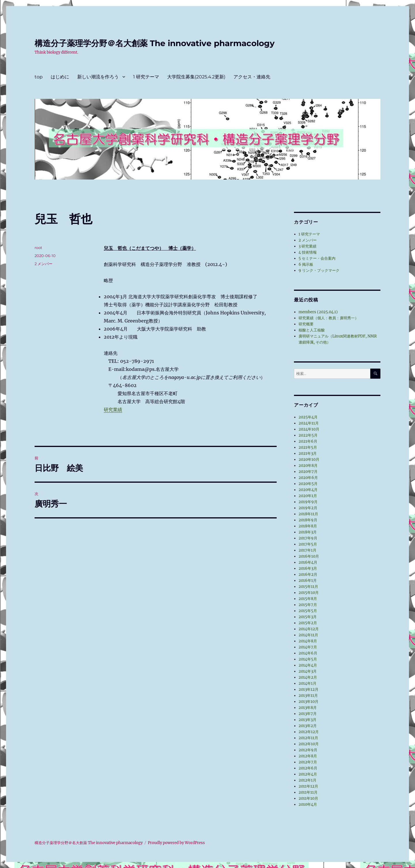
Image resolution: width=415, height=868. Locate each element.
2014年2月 (308, 677)
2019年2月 (308, 508)
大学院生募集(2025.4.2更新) (196, 77)
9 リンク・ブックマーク (319, 270)
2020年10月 (309, 460)
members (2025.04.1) (318, 312)
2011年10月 (308, 798)
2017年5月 (308, 544)
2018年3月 (308, 532)
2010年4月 (308, 804)
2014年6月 (308, 653)
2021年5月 (308, 447)
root (38, 248)
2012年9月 (308, 750)
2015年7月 (308, 605)
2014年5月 (308, 659)
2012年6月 (308, 768)
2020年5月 (308, 484)
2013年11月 (308, 696)
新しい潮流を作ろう (98, 77)
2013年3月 (308, 720)
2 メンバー (44, 264)
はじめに (60, 77)
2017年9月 (308, 538)
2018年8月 (308, 526)
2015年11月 (308, 587)
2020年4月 (308, 490)
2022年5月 (308, 435)
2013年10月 (309, 702)
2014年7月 (308, 647)
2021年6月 (308, 441)
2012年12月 (309, 732)
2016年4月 (308, 562)
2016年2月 (308, 574)
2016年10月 (309, 556)
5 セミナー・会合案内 (317, 258)
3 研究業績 (308, 246)
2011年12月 (308, 786)
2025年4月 (308, 417)
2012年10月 (309, 744)
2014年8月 (308, 641)
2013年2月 (308, 726)
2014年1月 (308, 683)
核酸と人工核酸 (312, 330)
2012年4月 (308, 774)
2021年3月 (308, 453)
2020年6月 (308, 478)
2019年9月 (308, 502)
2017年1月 (308, 550)
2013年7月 (308, 714)
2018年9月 (308, 520)
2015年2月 (308, 623)
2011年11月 (308, 792)
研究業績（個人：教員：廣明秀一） (329, 318)
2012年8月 (308, 756)
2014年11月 (308, 635)
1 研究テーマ (146, 77)
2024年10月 (309, 429)
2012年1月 (308, 780)
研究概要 (306, 324)
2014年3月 (308, 671)
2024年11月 (309, 423)
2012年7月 (308, 762)
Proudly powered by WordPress (176, 843)
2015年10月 (309, 593)
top (39, 77)
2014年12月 (309, 629)
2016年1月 (308, 581)
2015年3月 (308, 617)
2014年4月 (308, 665)
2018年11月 (308, 514)
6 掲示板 (306, 264)
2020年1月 (308, 496)
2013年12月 (309, 689)
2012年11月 (308, 738)
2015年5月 (308, 611)
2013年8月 (308, 708)
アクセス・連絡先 (252, 77)
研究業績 (113, 410)
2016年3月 (308, 568)
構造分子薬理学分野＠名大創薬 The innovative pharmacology (155, 43)
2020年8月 (308, 466)
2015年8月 (308, 599)
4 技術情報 (308, 252)
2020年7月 (308, 472)
